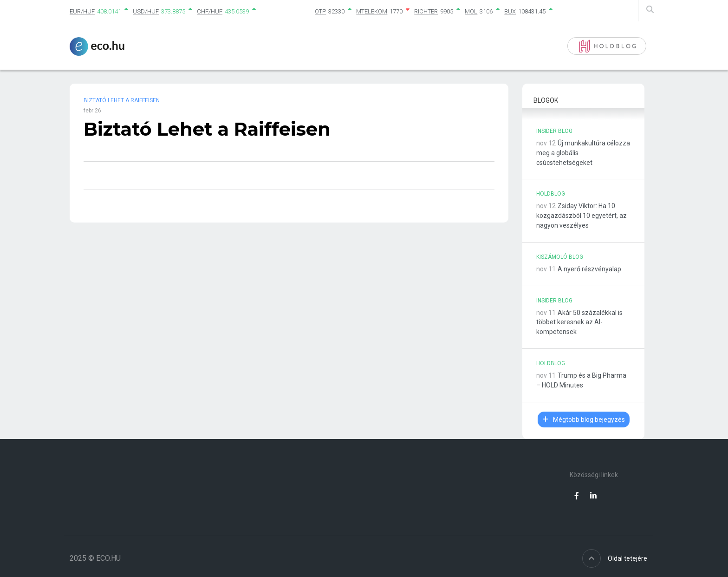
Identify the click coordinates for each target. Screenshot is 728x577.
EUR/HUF (82, 11)
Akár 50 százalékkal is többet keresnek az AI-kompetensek (579, 322)
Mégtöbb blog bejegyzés (584, 420)
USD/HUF (146, 11)
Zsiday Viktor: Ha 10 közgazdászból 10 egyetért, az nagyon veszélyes (582, 216)
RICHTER (426, 11)
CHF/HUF (210, 11)
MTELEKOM (372, 11)
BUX (510, 11)
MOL (471, 11)
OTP (320, 11)
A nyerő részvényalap (589, 269)
